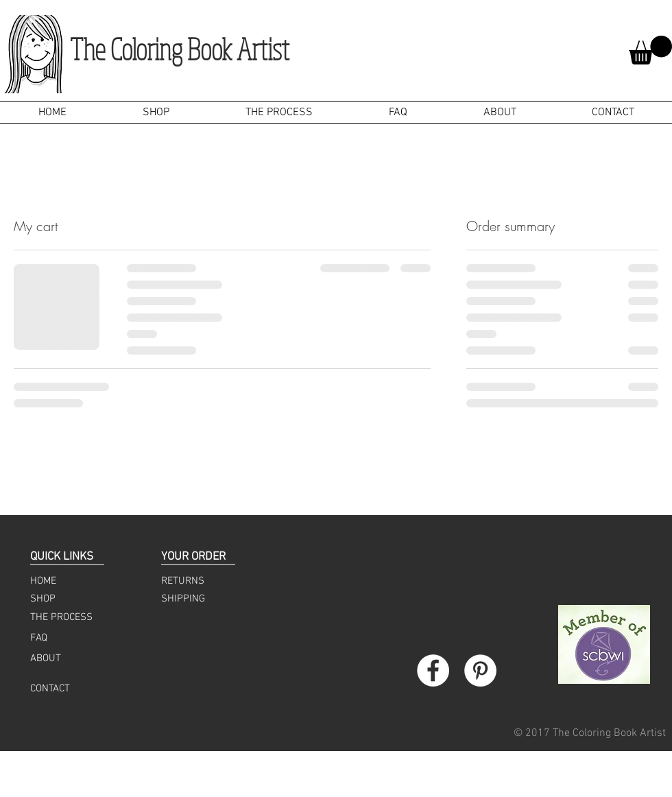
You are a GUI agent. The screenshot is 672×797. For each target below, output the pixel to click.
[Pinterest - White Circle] (480, 670)
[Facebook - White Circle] (433, 670)
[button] (650, 50)
